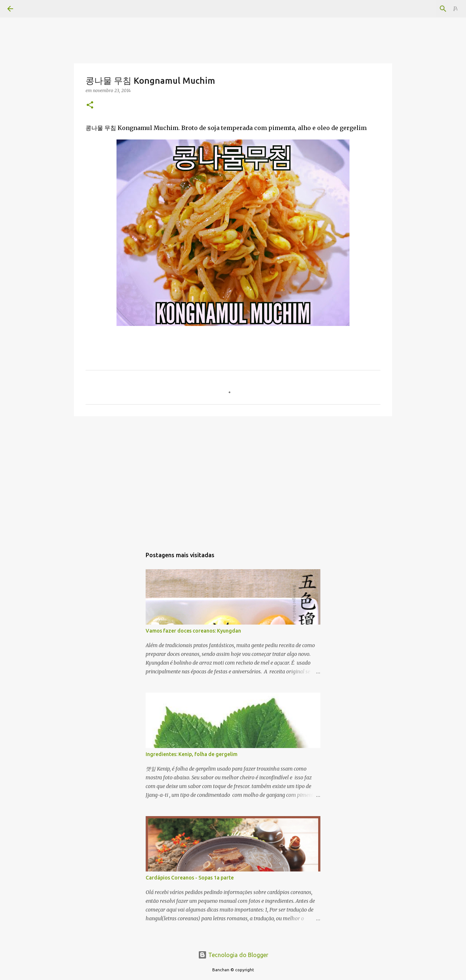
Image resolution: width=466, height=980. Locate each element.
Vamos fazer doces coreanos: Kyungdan (193, 631)
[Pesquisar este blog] (422, 9)
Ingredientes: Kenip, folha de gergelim (191, 754)
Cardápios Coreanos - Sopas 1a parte (190, 878)
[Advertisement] (233, 478)
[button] (90, 105)
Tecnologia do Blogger (233, 955)
